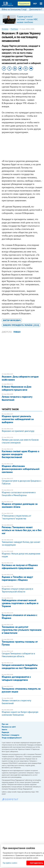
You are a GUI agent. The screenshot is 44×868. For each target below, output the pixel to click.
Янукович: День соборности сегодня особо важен (20, 378)
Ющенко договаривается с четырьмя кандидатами (16, 678)
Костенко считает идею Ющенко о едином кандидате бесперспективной (21, 454)
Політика (14, 29)
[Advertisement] (22, 147)
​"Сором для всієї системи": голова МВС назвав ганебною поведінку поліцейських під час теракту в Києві (28, 22)
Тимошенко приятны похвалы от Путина (20, 643)
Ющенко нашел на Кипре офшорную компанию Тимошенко (20, 713)
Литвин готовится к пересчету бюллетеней (17, 398)
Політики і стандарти (11, 735)
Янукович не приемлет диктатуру (18, 431)
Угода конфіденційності (12, 738)
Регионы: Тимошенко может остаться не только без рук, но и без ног (22, 530)
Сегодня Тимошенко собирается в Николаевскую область (18, 655)
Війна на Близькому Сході (14, 9)
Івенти (4, 729)
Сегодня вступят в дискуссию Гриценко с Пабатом (22, 482)
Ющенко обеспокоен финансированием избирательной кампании (21, 469)
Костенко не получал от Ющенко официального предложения (20, 567)
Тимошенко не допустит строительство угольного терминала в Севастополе (22, 630)
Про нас (5, 724)
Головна (5, 29)
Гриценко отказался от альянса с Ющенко (19, 616)
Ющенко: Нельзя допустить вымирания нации (21, 555)
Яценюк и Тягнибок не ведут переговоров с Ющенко (17, 578)
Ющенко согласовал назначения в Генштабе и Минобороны (19, 494)
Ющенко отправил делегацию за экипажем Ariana (20, 505)
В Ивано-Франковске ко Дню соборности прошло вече (17, 388)
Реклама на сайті (9, 727)
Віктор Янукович (12, 320)
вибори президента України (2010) (21, 325)
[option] (22, 19)
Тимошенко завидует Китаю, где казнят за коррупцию (21, 543)
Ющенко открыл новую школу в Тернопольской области (17, 590)
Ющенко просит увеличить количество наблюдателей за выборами (18, 419)
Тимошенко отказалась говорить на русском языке (21, 690)
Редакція (5, 732)
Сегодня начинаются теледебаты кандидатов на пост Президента (20, 666)
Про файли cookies (10, 863)
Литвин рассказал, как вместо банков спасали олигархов (20, 441)
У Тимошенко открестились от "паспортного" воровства (16, 517)
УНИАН (17, 332)
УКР (35, 4)
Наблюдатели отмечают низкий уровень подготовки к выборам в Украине (20, 603)
